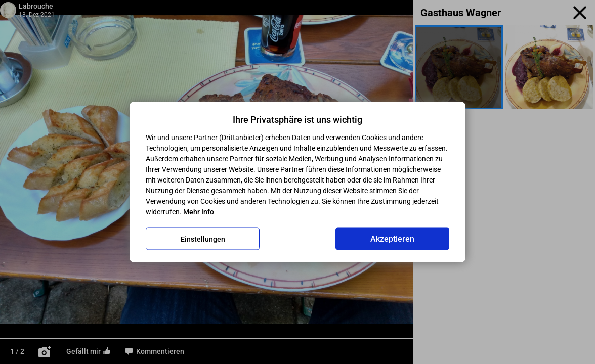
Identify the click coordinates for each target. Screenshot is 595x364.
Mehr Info (199, 212)
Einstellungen (203, 239)
